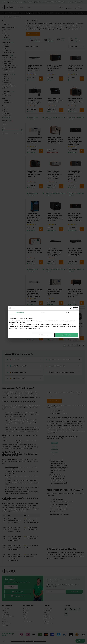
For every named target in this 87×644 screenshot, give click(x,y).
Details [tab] (43, 313)
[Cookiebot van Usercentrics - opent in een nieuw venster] (71, 308)
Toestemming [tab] (20, 313)
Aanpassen (43, 335)
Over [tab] (67, 313)
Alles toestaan (67, 335)
